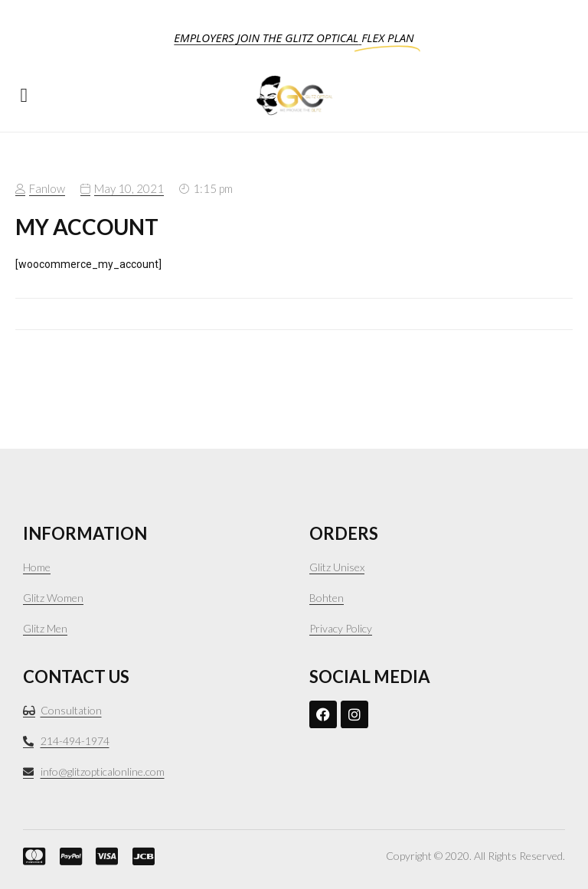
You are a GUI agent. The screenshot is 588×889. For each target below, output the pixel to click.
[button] (24, 95)
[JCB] (139, 856)
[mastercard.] (30, 856)
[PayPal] (67, 856)
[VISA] (103, 856)
